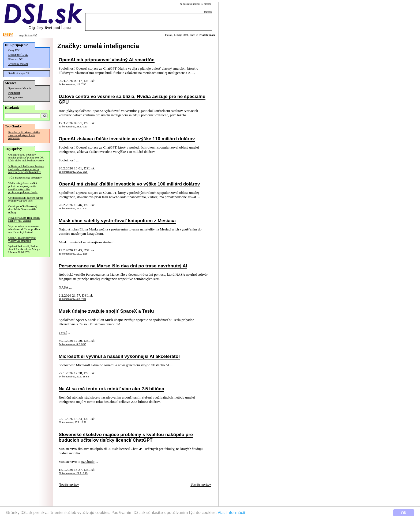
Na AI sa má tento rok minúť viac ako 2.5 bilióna (111, 389)
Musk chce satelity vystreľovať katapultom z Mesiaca (117, 221)
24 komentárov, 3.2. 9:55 (72, 344)
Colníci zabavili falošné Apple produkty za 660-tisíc (26, 199)
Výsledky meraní (18, 64)
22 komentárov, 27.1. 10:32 (72, 422)
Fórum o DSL (16, 59)
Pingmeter (14, 93)
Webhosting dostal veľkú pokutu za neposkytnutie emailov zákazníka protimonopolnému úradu (23, 188)
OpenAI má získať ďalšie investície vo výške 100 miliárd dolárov (129, 184)
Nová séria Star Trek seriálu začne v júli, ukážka (24, 219)
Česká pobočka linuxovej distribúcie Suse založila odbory (23, 209)
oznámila (110, 365)
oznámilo (88, 462)
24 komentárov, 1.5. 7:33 (72, 84)
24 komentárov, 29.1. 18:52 (74, 377)
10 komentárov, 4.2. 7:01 (72, 299)
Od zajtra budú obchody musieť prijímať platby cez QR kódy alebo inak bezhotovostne (26, 158)
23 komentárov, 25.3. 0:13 (73, 127)
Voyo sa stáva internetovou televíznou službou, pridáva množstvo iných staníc (24, 229)
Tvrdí (63, 333)
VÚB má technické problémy (25, 178)
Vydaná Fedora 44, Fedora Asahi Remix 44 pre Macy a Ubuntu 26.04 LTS (24, 249)
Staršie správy (201, 484)
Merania (27, 88)
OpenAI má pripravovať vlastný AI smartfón (22, 239)
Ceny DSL (14, 50)
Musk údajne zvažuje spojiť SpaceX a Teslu (106, 311)
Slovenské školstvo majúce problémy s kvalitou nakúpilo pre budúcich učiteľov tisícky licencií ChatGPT (126, 437)
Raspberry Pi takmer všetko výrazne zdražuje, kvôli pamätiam (24, 135)
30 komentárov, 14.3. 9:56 (73, 172)
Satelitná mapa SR (19, 73)
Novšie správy (69, 484)
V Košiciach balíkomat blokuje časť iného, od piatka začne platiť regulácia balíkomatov (26, 169)
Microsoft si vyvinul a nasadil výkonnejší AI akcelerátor (119, 356)
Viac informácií (231, 514)
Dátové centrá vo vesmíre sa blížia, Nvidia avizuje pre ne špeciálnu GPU (132, 99)
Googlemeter (16, 97)
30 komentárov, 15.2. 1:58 (73, 254)
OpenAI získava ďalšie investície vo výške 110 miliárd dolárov (127, 139)
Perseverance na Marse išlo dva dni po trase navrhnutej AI (123, 266)
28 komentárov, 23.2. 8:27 (73, 209)
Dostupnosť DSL (18, 55)
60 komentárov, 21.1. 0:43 (73, 473)
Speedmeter (15, 88)
